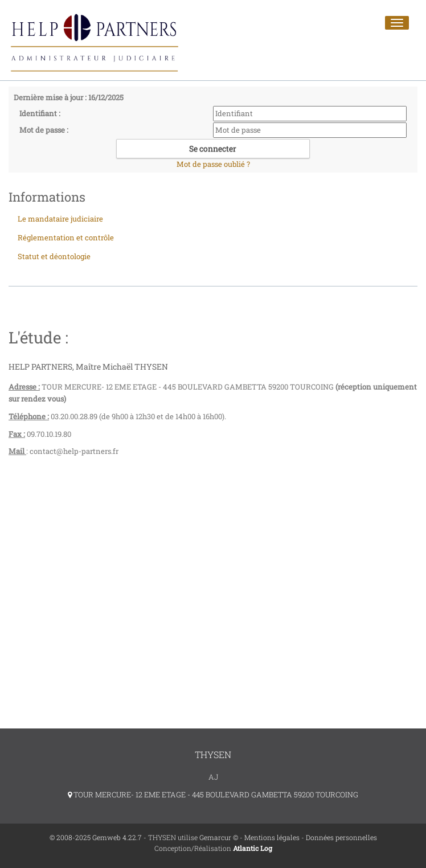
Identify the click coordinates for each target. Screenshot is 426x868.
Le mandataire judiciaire (60, 219)
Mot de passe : (44, 130)
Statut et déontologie (54, 256)
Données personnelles (341, 837)
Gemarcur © (219, 837)
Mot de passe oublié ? (213, 164)
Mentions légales (272, 837)
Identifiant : (40, 113)
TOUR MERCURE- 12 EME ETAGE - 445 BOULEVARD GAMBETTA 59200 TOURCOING (213, 795)
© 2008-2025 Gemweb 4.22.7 (96, 837)
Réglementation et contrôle (66, 238)
